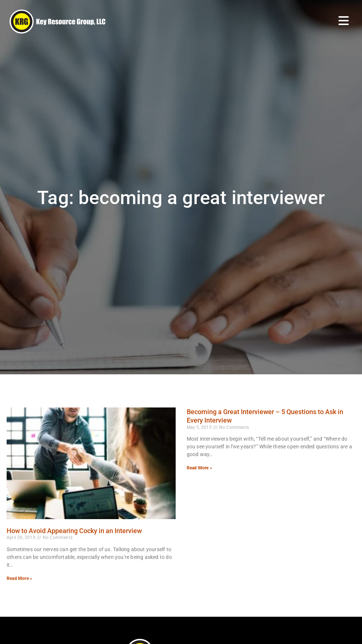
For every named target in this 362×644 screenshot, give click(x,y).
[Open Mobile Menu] (344, 21)
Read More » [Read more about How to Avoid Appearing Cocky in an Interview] (19, 578)
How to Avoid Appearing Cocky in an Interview (74, 531)
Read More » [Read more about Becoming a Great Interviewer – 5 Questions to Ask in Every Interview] (199, 468)
